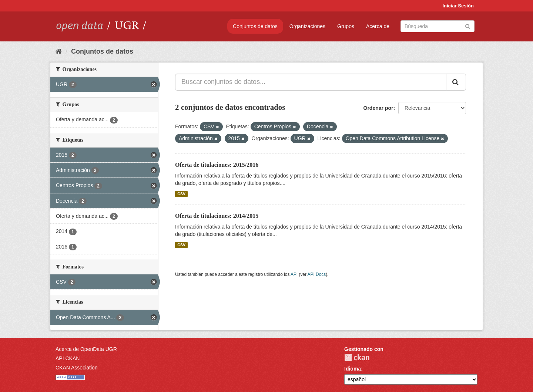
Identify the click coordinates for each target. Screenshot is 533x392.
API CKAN (68, 358)
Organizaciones (307, 26)
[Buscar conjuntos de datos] (438, 26)
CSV (181, 194)
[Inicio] (59, 51)
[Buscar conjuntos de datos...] (311, 82)
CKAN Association (77, 368)
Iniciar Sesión (458, 6)
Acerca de (378, 26)
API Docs (317, 274)
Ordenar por (378, 108)
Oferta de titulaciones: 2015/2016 (217, 165)
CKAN (357, 357)
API (294, 274)
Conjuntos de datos (255, 26)
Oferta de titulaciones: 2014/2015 (217, 216)
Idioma (353, 369)
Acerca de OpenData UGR (86, 349)
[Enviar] (468, 26)
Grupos (346, 26)
